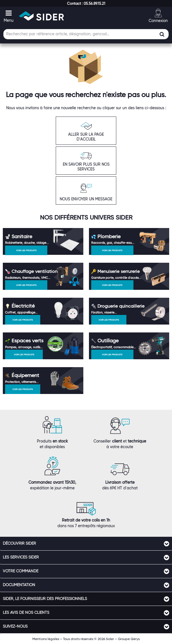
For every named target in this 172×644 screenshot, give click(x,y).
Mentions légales (46, 639)
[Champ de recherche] (86, 34)
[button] (86, 3)
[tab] (86, 544)
